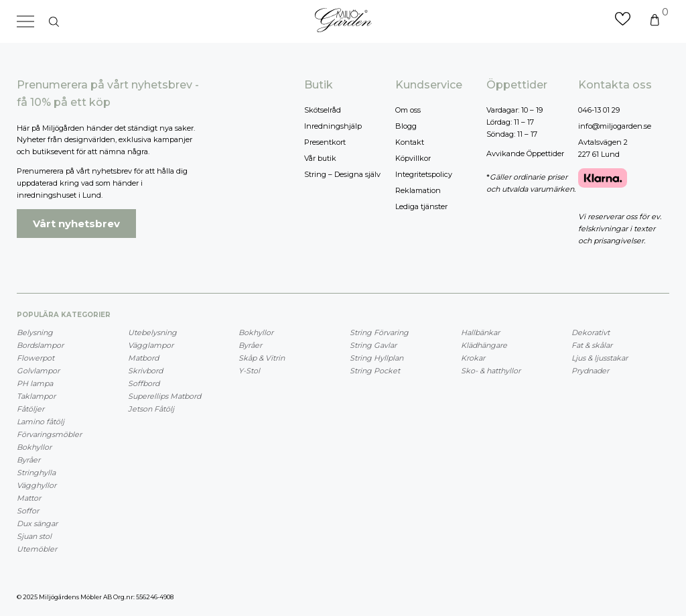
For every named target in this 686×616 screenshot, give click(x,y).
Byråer (28, 460)
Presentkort (325, 142)
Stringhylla (36, 473)
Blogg (406, 126)
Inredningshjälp (333, 126)
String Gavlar (373, 345)
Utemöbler (37, 549)
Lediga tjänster (421, 206)
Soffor (28, 511)
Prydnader (590, 371)
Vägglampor (151, 345)
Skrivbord (145, 371)
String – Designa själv (342, 174)
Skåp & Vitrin (262, 358)
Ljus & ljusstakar (600, 358)
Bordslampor (40, 345)
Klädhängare (484, 345)
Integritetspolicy (424, 174)
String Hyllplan (376, 358)
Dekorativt (591, 332)
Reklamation (418, 190)
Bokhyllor (34, 447)
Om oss (408, 110)
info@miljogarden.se (615, 126)
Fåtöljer (30, 409)
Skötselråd (323, 110)
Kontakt (410, 142)
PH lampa (35, 383)
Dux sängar (37, 523)
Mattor (29, 498)
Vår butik (320, 158)
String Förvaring (379, 332)
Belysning (35, 332)
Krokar (473, 358)
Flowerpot (36, 358)
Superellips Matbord (164, 396)
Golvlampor (38, 371)
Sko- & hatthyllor (491, 371)
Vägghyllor (37, 485)
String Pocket (375, 371)
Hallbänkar (480, 332)
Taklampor (36, 396)
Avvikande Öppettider (525, 153)
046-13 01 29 (599, 110)
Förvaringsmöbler (49, 434)
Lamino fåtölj (41, 422)
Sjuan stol (34, 536)
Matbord (143, 358)
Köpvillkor (413, 158)
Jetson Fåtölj (151, 409)
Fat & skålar (592, 345)
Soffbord (144, 383)
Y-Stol (249, 371)
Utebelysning (152, 332)
